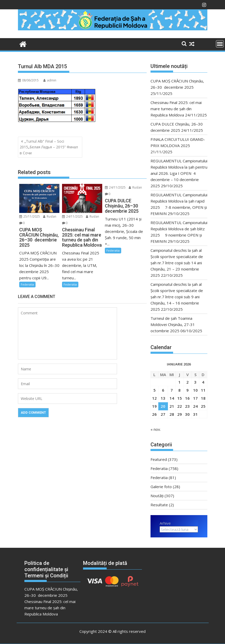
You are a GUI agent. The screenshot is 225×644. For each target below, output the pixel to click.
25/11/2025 (30, 216)
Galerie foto (161, 487)
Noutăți (157, 496)
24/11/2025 (72, 216)
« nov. (156, 429)
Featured (159, 459)
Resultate (159, 505)
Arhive (165, 523)
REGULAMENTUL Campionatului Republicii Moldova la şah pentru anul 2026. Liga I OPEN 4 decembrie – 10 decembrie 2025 (179, 173)
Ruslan (50, 216)
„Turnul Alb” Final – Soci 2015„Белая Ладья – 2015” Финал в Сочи (49, 147)
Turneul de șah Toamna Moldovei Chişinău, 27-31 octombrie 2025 (173, 324)
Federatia (27, 284)
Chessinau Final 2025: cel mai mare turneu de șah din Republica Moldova (176, 109)
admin (50, 80)
